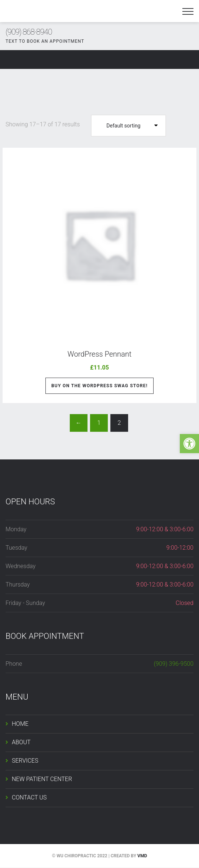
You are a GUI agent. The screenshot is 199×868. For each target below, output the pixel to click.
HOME (20, 724)
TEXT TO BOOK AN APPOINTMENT (45, 41)
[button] (189, 444)
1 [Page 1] (99, 423)
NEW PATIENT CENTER (42, 779)
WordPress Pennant (100, 354)
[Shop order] (128, 126)
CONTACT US (29, 797)
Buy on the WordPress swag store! (99, 386)
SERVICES (25, 761)
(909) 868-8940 (29, 32)
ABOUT (21, 742)
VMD (142, 856)
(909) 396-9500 (174, 664)
